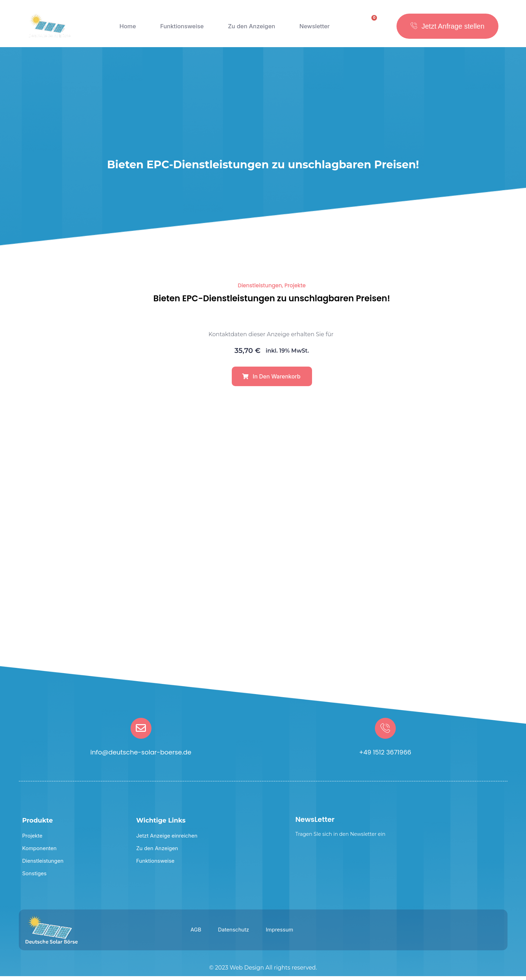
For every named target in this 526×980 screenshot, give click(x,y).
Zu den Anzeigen (251, 30)
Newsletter (315, 30)
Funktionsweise (180, 30)
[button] (272, 380)
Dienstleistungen (260, 289)
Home (126, 30)
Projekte (295, 289)
